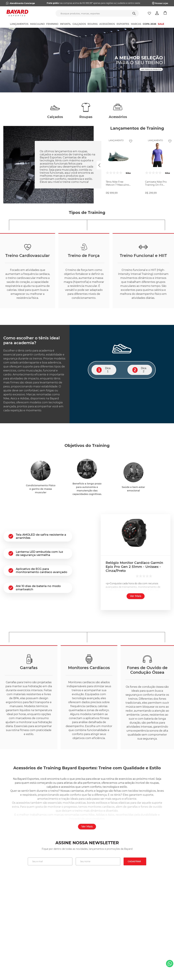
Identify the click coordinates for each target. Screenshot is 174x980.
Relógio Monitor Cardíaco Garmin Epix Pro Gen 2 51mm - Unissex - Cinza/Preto (134, 567)
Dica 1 (103, 370)
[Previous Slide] (99, 165)
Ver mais (136, 596)
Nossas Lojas (162, 3)
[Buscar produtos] (134, 13)
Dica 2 (139, 370)
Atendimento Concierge (22, 3)
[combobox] (97, 13)
